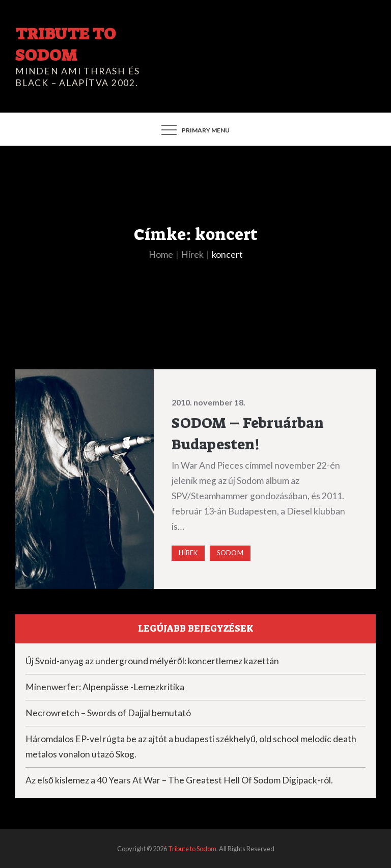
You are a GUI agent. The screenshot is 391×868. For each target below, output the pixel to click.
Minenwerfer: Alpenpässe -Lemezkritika (105, 687)
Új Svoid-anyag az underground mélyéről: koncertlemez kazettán (152, 661)
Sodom (230, 553)
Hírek (188, 553)
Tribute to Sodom (65, 44)
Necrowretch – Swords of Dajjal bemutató (108, 713)
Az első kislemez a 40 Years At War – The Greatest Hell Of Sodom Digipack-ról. (179, 780)
